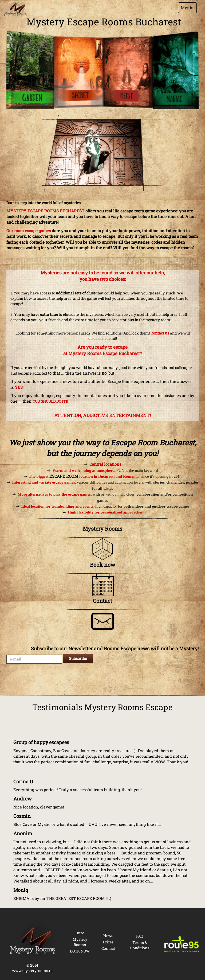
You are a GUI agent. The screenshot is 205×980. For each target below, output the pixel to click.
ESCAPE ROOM (64, 476)
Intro (80, 933)
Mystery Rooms (80, 942)
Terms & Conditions (140, 945)
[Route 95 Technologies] (182, 944)
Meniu (187, 8)
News (108, 936)
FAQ (140, 936)
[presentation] (47, 679)
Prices (108, 942)
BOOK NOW (80, 951)
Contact (108, 948)
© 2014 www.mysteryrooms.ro (32, 968)
